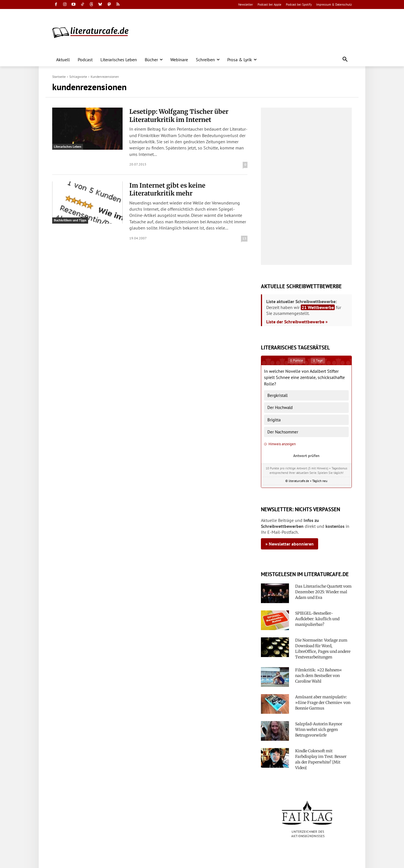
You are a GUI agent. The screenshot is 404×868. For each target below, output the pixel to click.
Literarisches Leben (68, 146)
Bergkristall (277, 395)
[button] (345, 60)
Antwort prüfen (306, 455)
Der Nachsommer (283, 432)
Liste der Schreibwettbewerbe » (297, 322)
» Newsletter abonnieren (290, 544)
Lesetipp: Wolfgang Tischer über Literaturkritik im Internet (179, 116)
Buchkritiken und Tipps (70, 220)
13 (244, 238)
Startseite (59, 77)
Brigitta (274, 420)
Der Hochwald (280, 407)
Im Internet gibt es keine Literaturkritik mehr (167, 189)
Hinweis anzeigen (280, 444)
